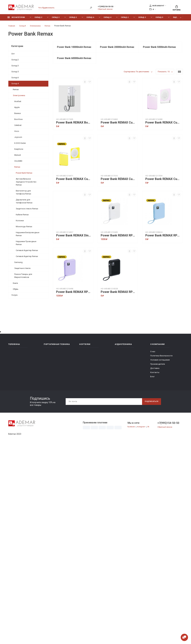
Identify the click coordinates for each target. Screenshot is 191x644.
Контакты (155, 382)
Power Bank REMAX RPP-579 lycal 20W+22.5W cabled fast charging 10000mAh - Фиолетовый (74, 301)
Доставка (155, 378)
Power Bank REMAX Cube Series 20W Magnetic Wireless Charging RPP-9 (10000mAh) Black (118, 188)
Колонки (20, 222)
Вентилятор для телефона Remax (23, 194)
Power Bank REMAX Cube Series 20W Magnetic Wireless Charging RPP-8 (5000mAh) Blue (118, 132)
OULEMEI (18, 163)
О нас (153, 361)
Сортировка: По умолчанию (136, 81)
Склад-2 (38, 19)
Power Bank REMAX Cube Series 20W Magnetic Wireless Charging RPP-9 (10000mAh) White (163, 188)
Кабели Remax (22, 216)
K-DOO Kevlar (20, 145)
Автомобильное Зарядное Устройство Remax (26, 183)
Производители (158, 373)
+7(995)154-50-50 (109, 7)
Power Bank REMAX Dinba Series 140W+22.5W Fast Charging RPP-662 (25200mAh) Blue (74, 245)
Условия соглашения (160, 369)
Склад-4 (107, 19)
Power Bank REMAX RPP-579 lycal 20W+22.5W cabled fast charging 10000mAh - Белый (118, 245)
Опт (13, 55)
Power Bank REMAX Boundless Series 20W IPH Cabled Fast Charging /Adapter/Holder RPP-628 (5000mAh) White (74, 132)
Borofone (18, 121)
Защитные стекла (22, 270)
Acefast (18, 103)
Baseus (18, 115)
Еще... (176, 19)
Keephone (19, 151)
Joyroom (18, 139)
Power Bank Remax (24, 175)
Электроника (19, 97)
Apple (17, 109)
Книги (15, 285)
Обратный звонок (106, 10)
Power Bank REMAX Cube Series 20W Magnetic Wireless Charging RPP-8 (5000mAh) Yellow (74, 188)
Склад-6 (90, 19)
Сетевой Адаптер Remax (27, 252)
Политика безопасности (161, 365)
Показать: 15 (164, 81)
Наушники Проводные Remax (26, 245)
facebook (132, 436)
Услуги (14, 297)
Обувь (16, 291)
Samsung (18, 264)
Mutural (18, 157)
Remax (16, 91)
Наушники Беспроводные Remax (28, 236)
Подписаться (150, 411)
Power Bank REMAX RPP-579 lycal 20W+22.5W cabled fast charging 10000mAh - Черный (118, 301)
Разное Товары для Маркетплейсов (23, 277)
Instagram (143, 436)
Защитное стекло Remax (27, 210)
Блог (152, 386)
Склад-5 (73, 19)
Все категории (16, 19)
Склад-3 (56, 19)
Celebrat (18, 127)
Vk (150, 436)
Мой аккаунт (157, 6)
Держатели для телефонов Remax (24, 203)
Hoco (17, 133)
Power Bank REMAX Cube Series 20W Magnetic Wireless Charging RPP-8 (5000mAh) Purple (163, 132)
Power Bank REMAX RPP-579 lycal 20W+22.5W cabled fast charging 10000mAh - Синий (163, 245)
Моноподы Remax (24, 228)
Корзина (177, 8)
